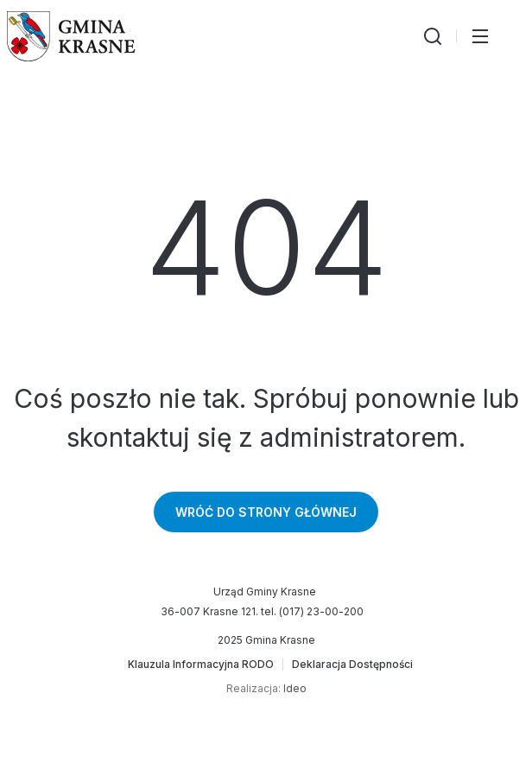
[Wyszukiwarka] (433, 36)
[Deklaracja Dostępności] (352, 665)
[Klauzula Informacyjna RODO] (201, 665)
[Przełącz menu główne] (480, 36)
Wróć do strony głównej (266, 512)
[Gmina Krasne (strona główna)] (71, 36)
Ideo (295, 688)
